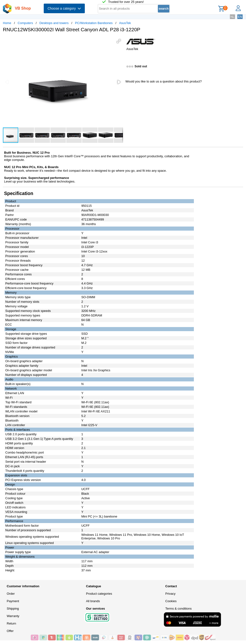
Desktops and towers (54, 23)
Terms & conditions (178, 609)
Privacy (170, 594)
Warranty (13, 616)
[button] (119, 41)
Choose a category (64, 8)
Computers (25, 23)
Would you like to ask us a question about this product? (164, 81)
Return (11, 623)
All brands (93, 601)
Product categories (99, 594)
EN (240, 17)
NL (232, 17)
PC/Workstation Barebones (94, 23)
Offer (10, 631)
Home (7, 23)
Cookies (171, 601)
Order (11, 594)
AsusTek (125, 23)
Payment (13, 601)
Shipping (13, 609)
